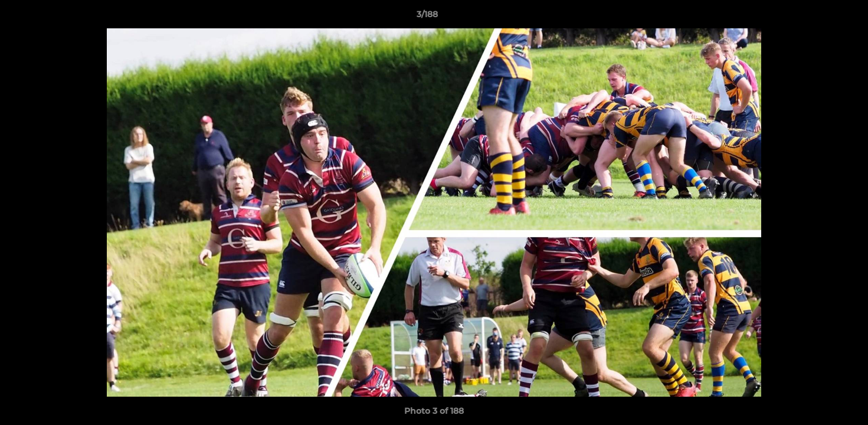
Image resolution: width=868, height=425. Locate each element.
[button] (818, 17)
